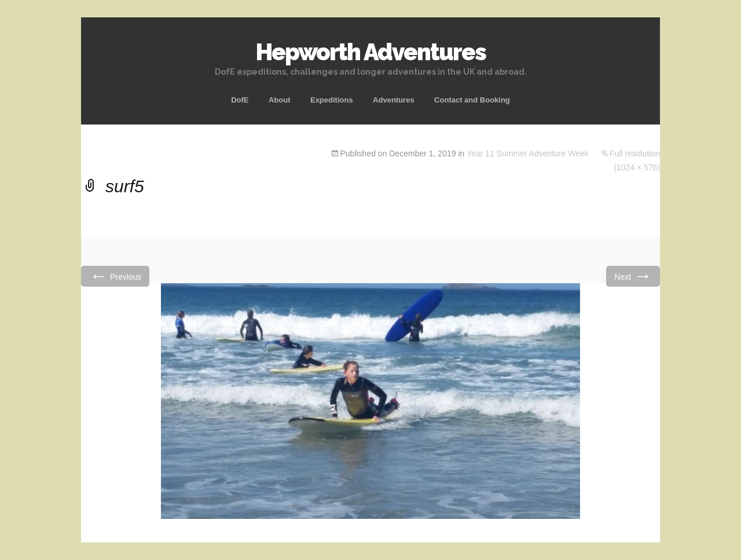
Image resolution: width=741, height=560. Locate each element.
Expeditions (332, 100)
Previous (115, 276)
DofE (240, 100)
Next (633, 276)
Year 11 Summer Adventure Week (528, 153)
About (280, 100)
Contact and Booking (472, 100)
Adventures (394, 100)
